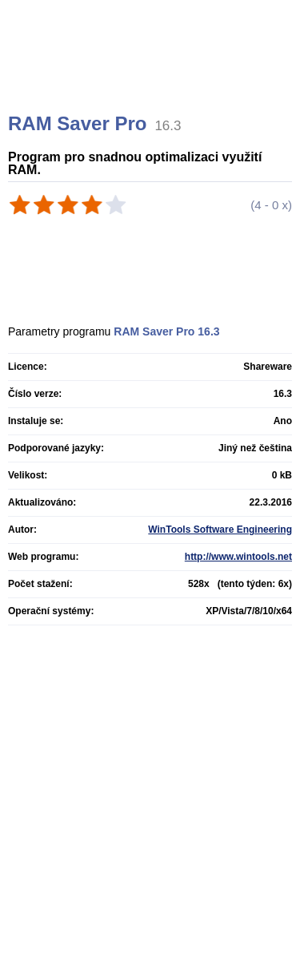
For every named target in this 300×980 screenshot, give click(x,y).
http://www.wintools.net (238, 557)
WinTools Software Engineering (220, 530)
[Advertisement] (152, 76)
